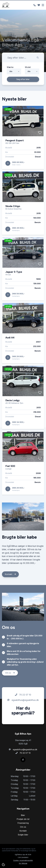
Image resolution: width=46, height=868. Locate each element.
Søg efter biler (23, 91)
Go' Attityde (23, 863)
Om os (10, 684)
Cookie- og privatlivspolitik (23, 860)
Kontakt (10, 586)
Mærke (10, 78)
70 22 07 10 (23, 706)
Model (28, 78)
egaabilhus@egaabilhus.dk (23, 711)
